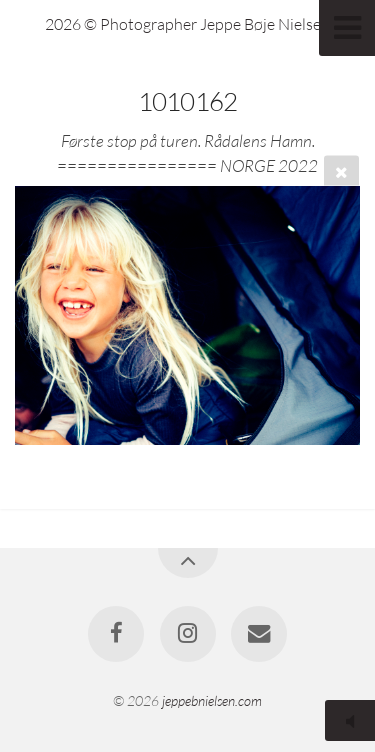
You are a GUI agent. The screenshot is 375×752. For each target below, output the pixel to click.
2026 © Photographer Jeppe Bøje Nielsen (187, 24)
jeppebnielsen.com (212, 700)
